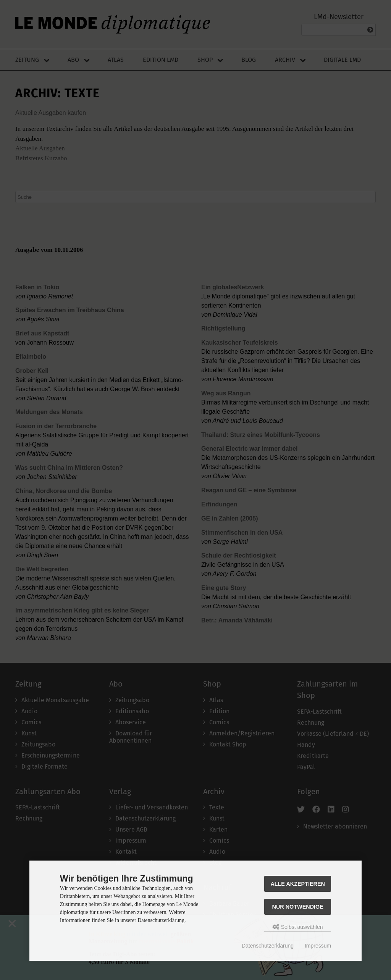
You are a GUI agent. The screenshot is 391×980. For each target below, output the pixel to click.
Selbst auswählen (298, 927)
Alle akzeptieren (298, 884)
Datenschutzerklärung (268, 946)
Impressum (318, 946)
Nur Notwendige (298, 907)
